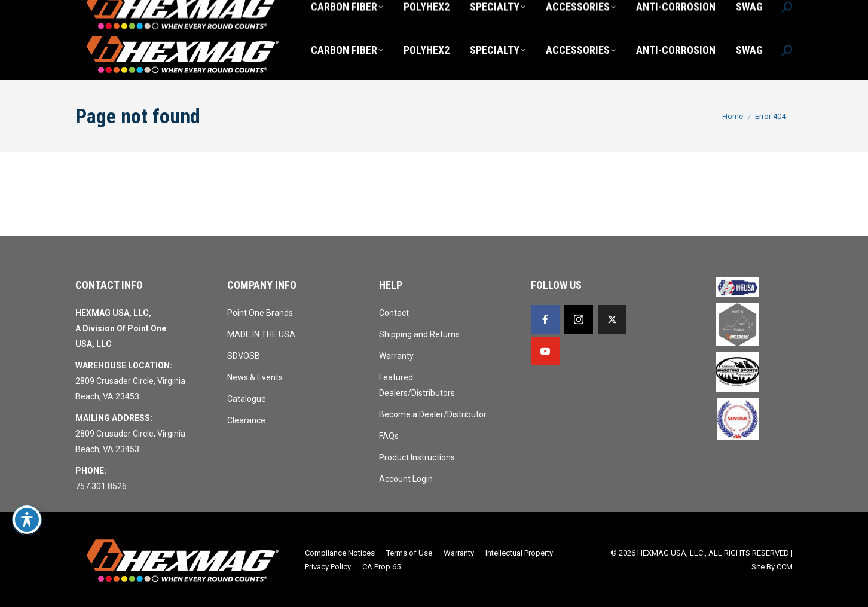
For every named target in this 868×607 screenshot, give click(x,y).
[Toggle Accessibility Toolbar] (27, 520)
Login (647, 10)
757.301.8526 (106, 10)
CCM (785, 567)
